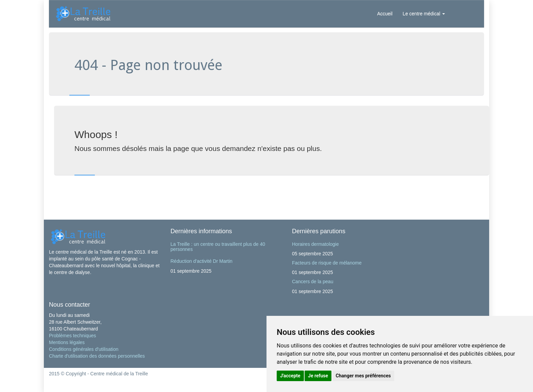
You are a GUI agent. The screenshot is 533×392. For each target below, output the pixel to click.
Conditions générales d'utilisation (84, 349)
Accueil (385, 14)
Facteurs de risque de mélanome (327, 263)
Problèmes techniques (73, 336)
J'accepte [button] (290, 376)
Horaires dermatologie (315, 244)
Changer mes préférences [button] (363, 376)
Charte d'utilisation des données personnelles (97, 356)
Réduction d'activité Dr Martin (202, 261)
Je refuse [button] (318, 376)
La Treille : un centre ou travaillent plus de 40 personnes (218, 247)
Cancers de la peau (313, 282)
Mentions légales (67, 342)
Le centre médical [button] (424, 14)
